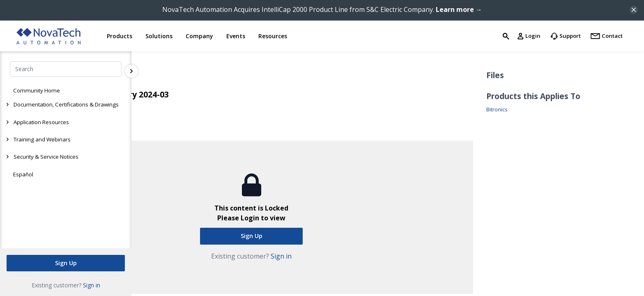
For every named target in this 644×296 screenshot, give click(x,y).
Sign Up (66, 263)
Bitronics (497, 110)
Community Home (37, 90)
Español (23, 174)
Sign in (92, 285)
